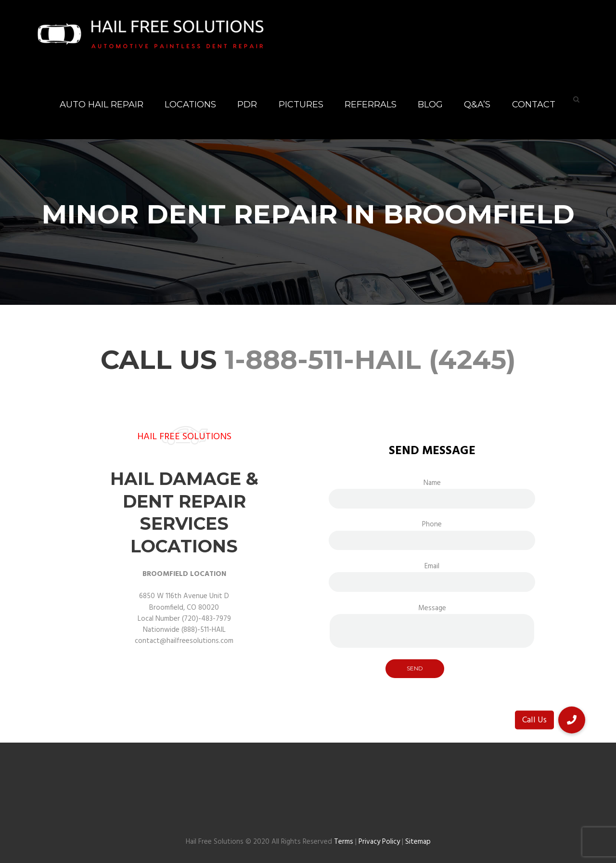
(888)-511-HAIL (204, 630)
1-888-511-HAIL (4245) (370, 360)
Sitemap (418, 842)
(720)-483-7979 (206, 619)
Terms (344, 842)
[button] (572, 720)
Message (432, 614)
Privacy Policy (379, 842)
